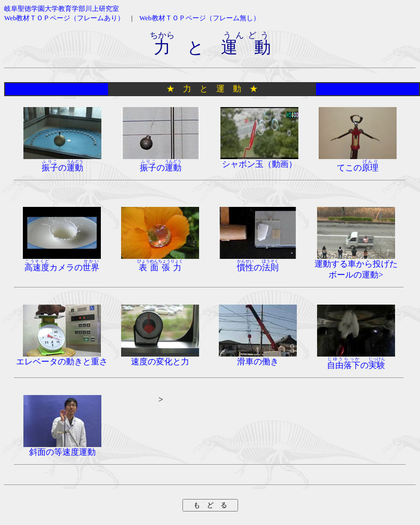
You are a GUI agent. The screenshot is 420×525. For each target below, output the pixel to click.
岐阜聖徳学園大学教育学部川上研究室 (62, 9)
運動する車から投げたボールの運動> (356, 265)
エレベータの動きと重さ (62, 358)
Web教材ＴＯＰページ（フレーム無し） (200, 18)
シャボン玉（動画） (259, 160)
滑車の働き (258, 358)
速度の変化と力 (160, 358)
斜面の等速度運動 (62, 448)
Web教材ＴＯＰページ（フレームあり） (64, 18)
